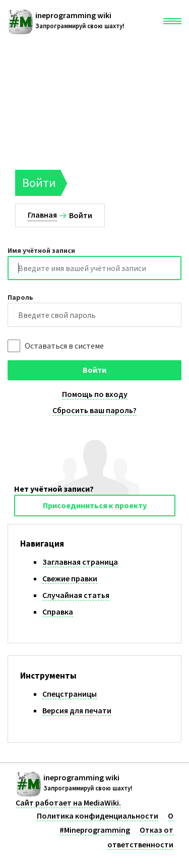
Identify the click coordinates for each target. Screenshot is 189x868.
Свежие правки (70, 578)
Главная (42, 215)
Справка (58, 612)
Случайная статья (76, 595)
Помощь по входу (95, 394)
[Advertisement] (94, 98)
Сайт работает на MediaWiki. (68, 803)
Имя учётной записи (41, 250)
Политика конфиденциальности (98, 816)
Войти (94, 370)
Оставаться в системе (64, 346)
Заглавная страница (80, 562)
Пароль (20, 297)
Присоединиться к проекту (95, 505)
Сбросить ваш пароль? (94, 410)
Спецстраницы (70, 694)
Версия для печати (77, 710)
